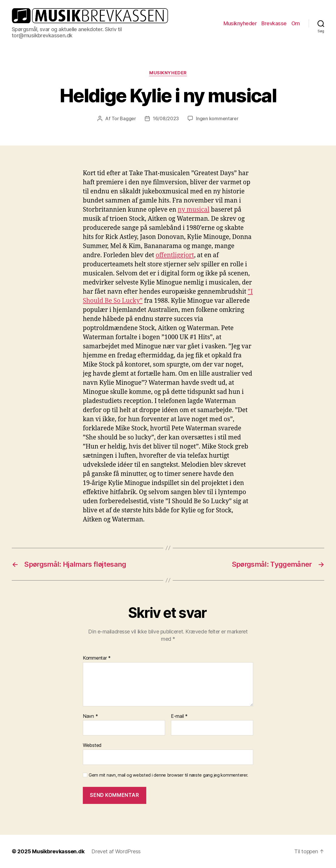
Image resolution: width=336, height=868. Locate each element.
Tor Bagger (124, 118)
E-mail (179, 716)
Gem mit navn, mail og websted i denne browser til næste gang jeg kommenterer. (168, 775)
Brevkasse (274, 23)
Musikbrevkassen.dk (58, 851)
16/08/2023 (166, 118)
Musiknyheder (240, 23)
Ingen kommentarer (217, 118)
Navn (90, 716)
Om (296, 23)
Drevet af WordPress (116, 851)
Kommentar (97, 658)
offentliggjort (175, 255)
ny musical (194, 210)
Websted (92, 745)
